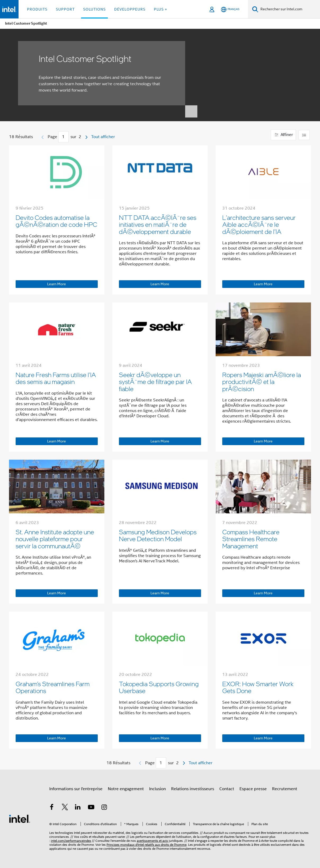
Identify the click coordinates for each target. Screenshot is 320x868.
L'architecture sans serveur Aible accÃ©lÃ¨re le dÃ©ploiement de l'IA (259, 224)
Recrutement (285, 789)
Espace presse (253, 789)
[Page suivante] (86, 137)
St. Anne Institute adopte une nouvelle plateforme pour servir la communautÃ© (55, 539)
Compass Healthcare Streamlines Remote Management (251, 539)
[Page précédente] (43, 137)
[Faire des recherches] (255, 9)
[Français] (230, 9)
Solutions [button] (94, 9)
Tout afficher (103, 137)
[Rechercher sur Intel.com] (289, 9)
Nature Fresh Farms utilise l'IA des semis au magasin (56, 378)
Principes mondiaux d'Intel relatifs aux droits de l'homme (146, 845)
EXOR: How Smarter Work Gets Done (258, 687)
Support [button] (65, 9)
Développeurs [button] (130, 9)
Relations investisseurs (193, 789)
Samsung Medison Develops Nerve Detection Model (158, 535)
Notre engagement (126, 789)
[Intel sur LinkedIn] (78, 808)
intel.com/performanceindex (71, 841)
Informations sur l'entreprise (76, 789)
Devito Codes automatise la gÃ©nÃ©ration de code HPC (56, 221)
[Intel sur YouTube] (91, 808)
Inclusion (157, 789)
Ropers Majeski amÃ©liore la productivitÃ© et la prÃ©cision (262, 382)
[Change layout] (304, 135)
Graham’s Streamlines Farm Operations (53, 687)
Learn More (57, 284)
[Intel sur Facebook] (52, 808)
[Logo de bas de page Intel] (20, 819)
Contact (227, 789)
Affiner (283, 135)
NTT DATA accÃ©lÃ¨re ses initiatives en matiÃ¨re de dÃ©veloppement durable (158, 224)
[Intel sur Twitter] (65, 808)
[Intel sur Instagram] (104, 808)
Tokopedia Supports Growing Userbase (159, 687)
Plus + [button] (161, 9)
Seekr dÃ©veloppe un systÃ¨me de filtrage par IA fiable (155, 382)
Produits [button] (37, 9)
